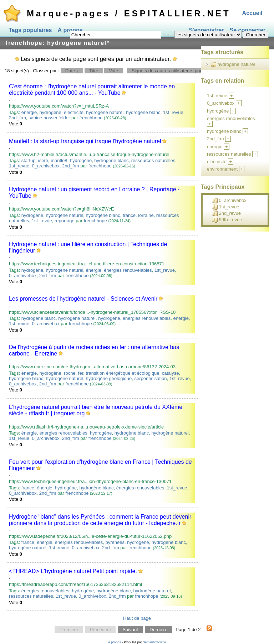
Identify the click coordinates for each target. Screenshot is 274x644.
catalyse (171, 373)
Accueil (252, 13)
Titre (94, 71)
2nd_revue (227, 213)
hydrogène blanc (143, 112)
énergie (29, 112)
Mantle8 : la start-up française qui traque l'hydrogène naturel (85, 141)
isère (43, 160)
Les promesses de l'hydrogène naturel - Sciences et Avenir (83, 299)
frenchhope (91, 118)
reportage (65, 221)
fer (81, 373)
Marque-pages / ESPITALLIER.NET (129, 13)
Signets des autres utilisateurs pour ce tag (175, 71)
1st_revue (173, 112)
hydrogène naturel (105, 112)
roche (70, 373)
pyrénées (115, 542)
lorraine (146, 215)
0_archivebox (45, 166)
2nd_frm (17, 118)
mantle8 (59, 160)
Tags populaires (30, 30)
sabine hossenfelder (49, 118)
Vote (113, 71)
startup (29, 160)
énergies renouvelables (128, 270)
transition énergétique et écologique (123, 373)
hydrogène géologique (109, 378)
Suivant (130, 630)
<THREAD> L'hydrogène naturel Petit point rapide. (73, 571)
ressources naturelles (153, 160)
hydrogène (50, 112)
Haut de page (137, 618)
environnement (222, 169)
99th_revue (227, 220)
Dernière (158, 630)
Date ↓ (72, 71)
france (129, 215)
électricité (74, 112)
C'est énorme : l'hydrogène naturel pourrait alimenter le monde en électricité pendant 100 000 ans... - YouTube (92, 90)
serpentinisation (150, 378)
